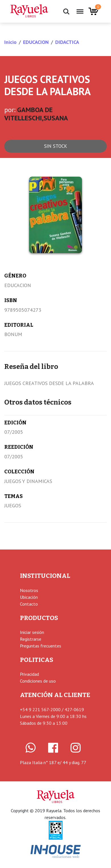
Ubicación (29, 597)
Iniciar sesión (32, 632)
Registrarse (31, 639)
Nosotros (29, 590)
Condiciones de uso (38, 681)
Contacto (29, 604)
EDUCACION (36, 42)
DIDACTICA (67, 42)
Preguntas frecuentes (41, 646)
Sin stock (56, 146)
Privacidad (29, 674)
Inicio (10, 42)
